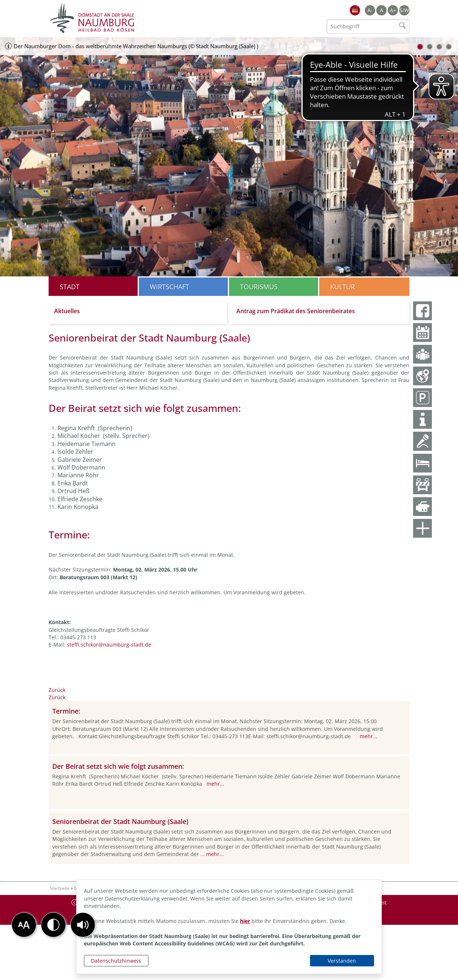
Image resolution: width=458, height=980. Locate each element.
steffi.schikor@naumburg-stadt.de (109, 645)
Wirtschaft (170, 287)
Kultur (343, 287)
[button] (83, 925)
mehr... (369, 736)
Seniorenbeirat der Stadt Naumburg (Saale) (120, 821)
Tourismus (259, 287)
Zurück (57, 690)
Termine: (66, 711)
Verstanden (342, 961)
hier (245, 921)
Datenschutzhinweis (116, 961)
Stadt (70, 287)
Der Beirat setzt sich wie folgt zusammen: (118, 766)
